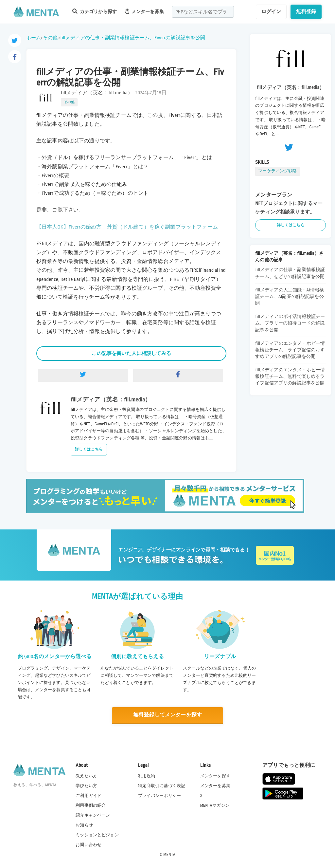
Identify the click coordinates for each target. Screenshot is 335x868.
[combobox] (203, 12)
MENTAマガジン (215, 805)
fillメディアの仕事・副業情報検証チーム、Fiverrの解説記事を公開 (133, 38)
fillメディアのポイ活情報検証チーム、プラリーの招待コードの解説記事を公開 (290, 323)
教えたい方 (86, 776)
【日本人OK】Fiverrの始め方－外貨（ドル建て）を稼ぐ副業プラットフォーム (127, 227)
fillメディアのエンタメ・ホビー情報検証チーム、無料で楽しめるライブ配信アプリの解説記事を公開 (290, 376)
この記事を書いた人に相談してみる (131, 353)
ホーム (34, 38)
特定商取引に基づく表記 (162, 786)
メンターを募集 (144, 11)
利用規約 (147, 776)
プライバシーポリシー (160, 796)
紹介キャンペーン (93, 815)
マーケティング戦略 (277, 171)
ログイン (271, 11)
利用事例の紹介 (91, 805)
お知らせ (84, 825)
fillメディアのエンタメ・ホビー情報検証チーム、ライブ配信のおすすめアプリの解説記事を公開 (290, 350)
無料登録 (306, 11)
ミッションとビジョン (97, 835)
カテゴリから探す (95, 11)
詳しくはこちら (89, 449)
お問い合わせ (88, 845)
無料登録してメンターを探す (167, 715)
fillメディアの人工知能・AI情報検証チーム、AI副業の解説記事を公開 (290, 296)
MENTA (169, 855)
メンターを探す (215, 776)
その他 (50, 38)
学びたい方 (86, 786)
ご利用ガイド (88, 796)
